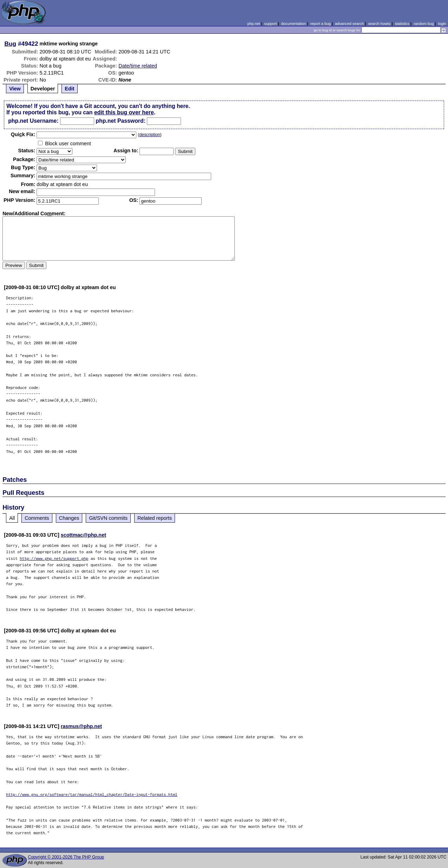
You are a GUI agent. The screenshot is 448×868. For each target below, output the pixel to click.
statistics (402, 24)
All (12, 518)
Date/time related (138, 66)
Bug (11, 44)
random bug (424, 24)
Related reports (155, 518)
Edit (69, 89)
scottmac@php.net (83, 535)
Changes (69, 518)
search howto (379, 24)
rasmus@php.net (81, 726)
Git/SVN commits (108, 518)
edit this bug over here (124, 112)
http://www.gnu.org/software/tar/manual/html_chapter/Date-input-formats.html (92, 794)
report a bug (320, 24)
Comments (37, 518)
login (442, 24)
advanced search (349, 24)
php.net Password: (121, 121)
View (15, 89)
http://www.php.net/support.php (54, 558)
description (150, 135)
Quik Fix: (23, 134)
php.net (254, 24)
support (271, 24)
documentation (294, 24)
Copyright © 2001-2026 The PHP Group (66, 857)
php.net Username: (33, 121)
